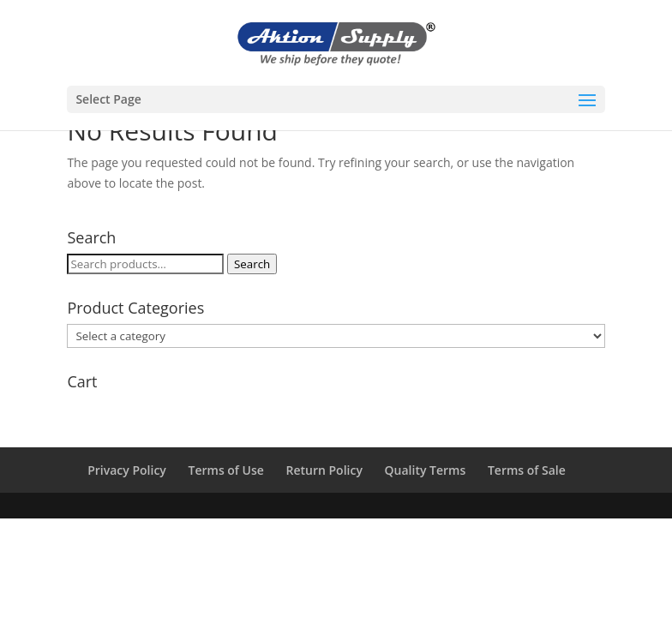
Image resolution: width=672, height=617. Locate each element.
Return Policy (324, 470)
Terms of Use (226, 470)
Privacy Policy (127, 470)
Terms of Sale (527, 470)
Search (252, 264)
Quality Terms (426, 470)
